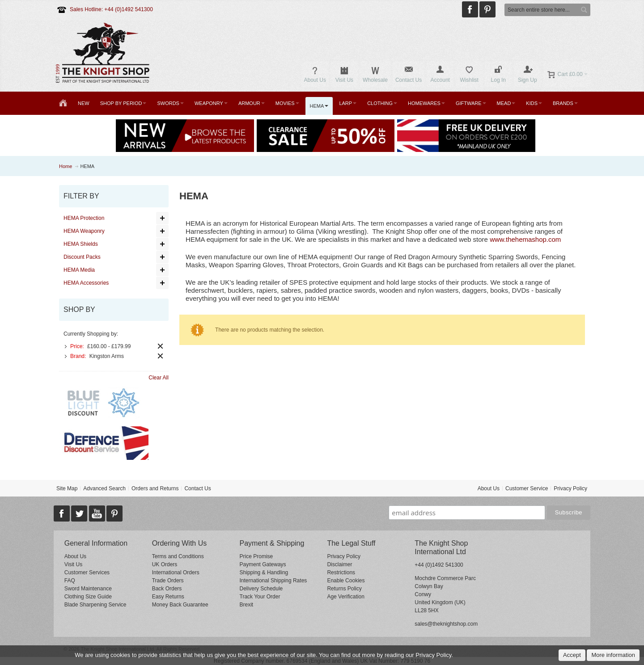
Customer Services (87, 572)
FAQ (70, 581)
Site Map (67, 488)
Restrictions (341, 572)
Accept (572, 655)
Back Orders (167, 589)
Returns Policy (344, 589)
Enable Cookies (346, 581)
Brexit (247, 605)
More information (613, 655)
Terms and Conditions (178, 556)
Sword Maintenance (88, 589)
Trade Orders (168, 581)
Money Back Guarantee (180, 605)
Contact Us (197, 488)
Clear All (159, 378)
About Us (489, 488)
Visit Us (73, 564)
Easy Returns (168, 597)
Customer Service (527, 488)
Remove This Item (160, 346)
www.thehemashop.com (525, 239)
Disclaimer (339, 564)
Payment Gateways (263, 564)
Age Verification (345, 597)
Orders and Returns (155, 488)
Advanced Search (104, 488)
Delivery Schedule (261, 589)
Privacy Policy (570, 488)
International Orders (176, 572)
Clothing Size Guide (88, 597)
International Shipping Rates (273, 581)
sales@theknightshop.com (446, 624)
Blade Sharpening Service (95, 605)
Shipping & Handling (264, 572)
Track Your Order (260, 597)
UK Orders (165, 564)
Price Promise (256, 556)
